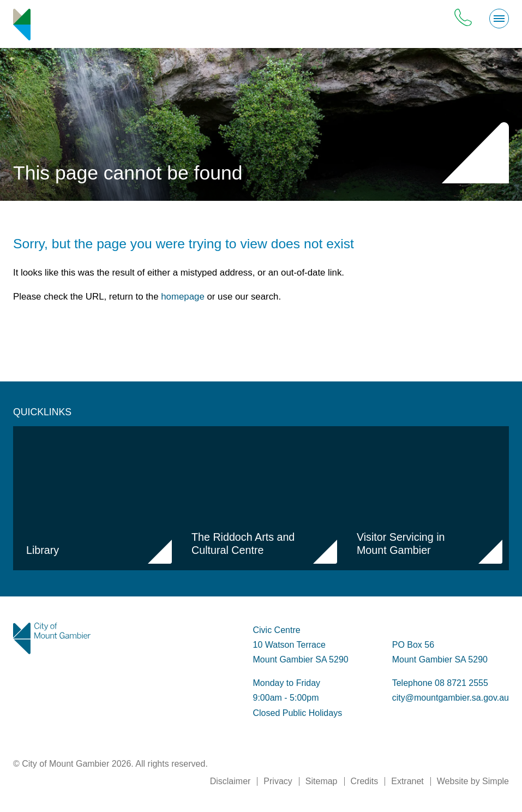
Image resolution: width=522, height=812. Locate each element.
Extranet (407, 781)
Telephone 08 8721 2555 (440, 683)
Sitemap (322, 781)
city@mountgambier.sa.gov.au (451, 698)
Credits (365, 781)
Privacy (278, 781)
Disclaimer (230, 781)
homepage (183, 297)
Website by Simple (473, 781)
